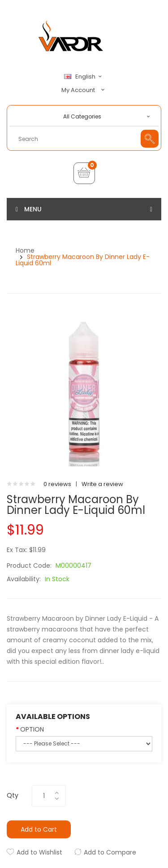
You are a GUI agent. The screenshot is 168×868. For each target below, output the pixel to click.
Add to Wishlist (39, 852)
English (84, 77)
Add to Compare (110, 852)
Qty (13, 795)
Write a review (102, 484)
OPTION (32, 729)
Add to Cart (39, 829)
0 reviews (57, 484)
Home (25, 250)
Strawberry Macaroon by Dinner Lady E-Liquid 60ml (83, 260)
